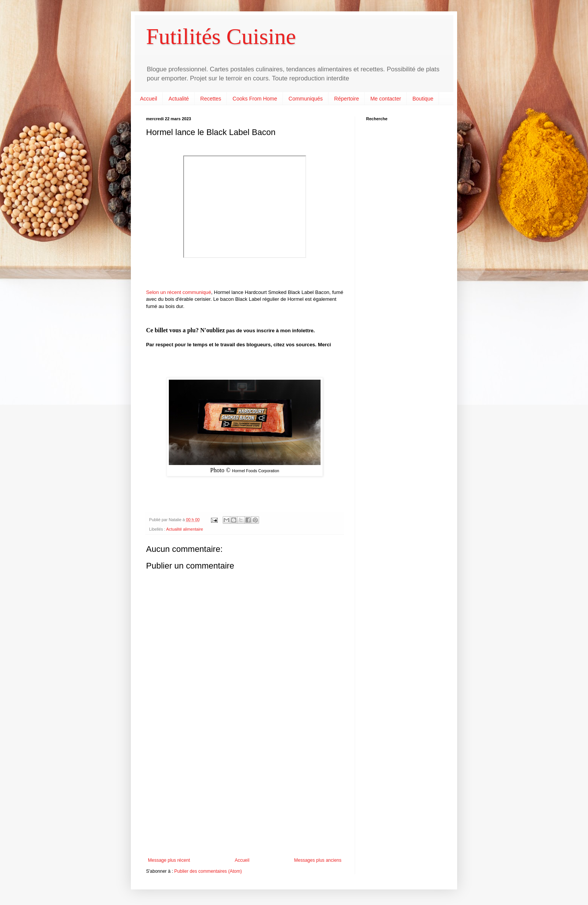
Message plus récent (169, 860)
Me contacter (386, 99)
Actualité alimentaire (185, 529)
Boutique (423, 99)
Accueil (149, 99)
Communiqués (306, 99)
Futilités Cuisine (221, 36)
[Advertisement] (245, 795)
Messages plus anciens (318, 860)
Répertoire (347, 99)
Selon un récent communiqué (179, 292)
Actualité (179, 99)
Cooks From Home (255, 99)
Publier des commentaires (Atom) (208, 871)
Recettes (211, 99)
